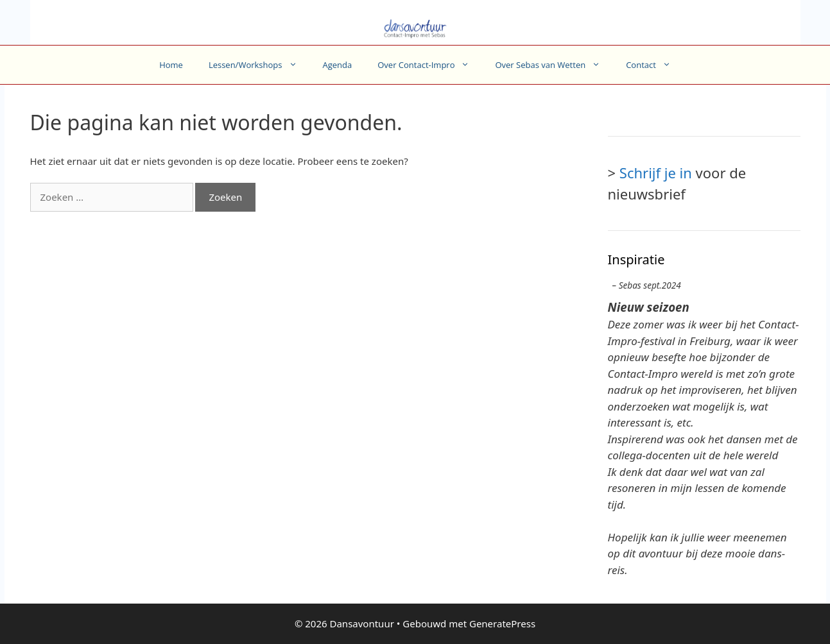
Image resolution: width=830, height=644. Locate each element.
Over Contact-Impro (430, 65)
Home (171, 65)
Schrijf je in (656, 173)
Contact (655, 65)
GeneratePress (502, 623)
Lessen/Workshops (259, 65)
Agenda (338, 65)
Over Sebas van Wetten (554, 65)
